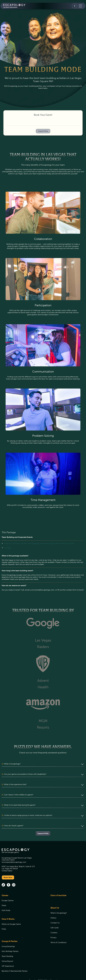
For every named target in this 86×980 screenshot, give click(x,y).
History (53, 909)
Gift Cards (55, 919)
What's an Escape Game (11, 916)
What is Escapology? (59, 904)
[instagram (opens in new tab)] (14, 877)
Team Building (7, 948)
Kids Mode (6, 902)
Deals (4, 897)
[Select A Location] (75, 6)
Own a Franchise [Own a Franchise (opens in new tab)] (58, 887)
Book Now (8, 869)
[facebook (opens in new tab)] (9, 877)
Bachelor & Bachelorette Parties (15, 962)
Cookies (54, 924)
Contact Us (55, 914)
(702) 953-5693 (8, 851)
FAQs (4, 921)
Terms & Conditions (58, 934)
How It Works (8, 910)
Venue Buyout (7, 953)
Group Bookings (8, 938)
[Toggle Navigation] (80, 6)
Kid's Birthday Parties (10, 943)
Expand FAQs (43, 825)
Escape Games (8, 892)
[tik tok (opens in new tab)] (3, 877)
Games (5, 887)
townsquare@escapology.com (14, 854)
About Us (55, 899)
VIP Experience (8, 958)
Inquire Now (43, 131)
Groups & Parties (10, 933)
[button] (43, 764)
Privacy (53, 929)
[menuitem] (23, 896)
